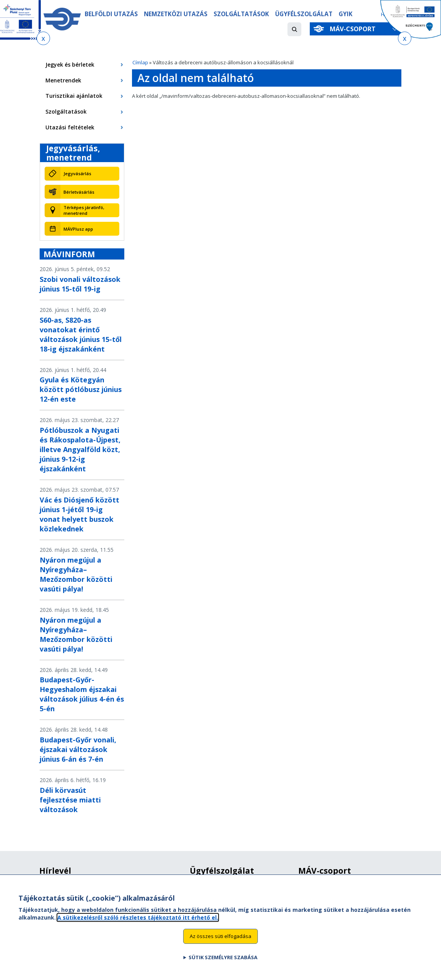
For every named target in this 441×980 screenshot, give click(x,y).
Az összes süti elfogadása (220, 942)
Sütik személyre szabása (223, 963)
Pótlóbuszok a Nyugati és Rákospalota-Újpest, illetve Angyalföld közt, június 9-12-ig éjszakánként (80, 449)
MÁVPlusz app (78, 229)
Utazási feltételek (70, 127)
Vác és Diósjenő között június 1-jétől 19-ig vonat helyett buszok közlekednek (79, 514)
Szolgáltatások (241, 14)
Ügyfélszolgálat (304, 14)
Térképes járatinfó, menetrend (84, 210)
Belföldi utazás (111, 14)
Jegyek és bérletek (70, 64)
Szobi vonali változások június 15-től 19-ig (80, 284)
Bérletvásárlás (79, 192)
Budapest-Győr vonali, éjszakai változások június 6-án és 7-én (78, 749)
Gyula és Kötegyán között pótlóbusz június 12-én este (81, 389)
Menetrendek (63, 80)
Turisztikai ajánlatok (74, 96)
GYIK (346, 14)
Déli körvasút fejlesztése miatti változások (70, 800)
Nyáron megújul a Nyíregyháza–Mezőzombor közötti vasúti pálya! (76, 574)
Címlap (140, 62)
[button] (294, 29)
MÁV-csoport (354, 29)
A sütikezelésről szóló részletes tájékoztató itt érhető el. (138, 924)
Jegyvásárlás (77, 173)
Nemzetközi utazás (176, 14)
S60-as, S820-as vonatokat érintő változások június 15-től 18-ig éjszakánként (81, 334)
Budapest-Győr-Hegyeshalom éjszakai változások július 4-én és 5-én (82, 694)
